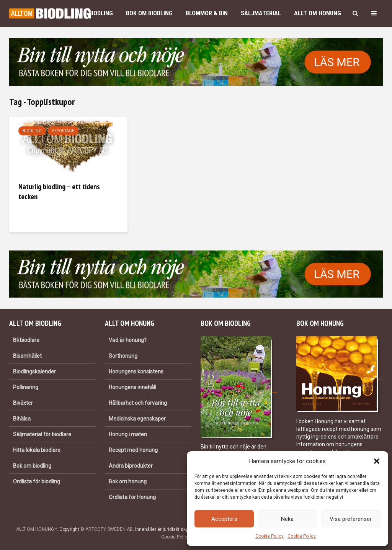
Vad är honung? (128, 340)
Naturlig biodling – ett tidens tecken (59, 192)
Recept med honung (133, 450)
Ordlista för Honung (132, 497)
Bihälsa (22, 419)
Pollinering (26, 387)
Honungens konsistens (136, 372)
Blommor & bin (207, 13)
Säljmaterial (261, 13)
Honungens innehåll (132, 387)
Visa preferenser (351, 519)
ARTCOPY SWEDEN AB (109, 529)
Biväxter (23, 403)
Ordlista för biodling (37, 481)
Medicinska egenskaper (137, 419)
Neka (287, 519)
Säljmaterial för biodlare (42, 434)
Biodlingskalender (34, 372)
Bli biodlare (26, 340)
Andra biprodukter (131, 466)
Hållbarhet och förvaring (138, 403)
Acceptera (224, 519)
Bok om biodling (149, 13)
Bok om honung (128, 481)
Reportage (63, 131)
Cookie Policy (269, 536)
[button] (377, 461)
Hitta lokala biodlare (37, 450)
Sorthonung (123, 356)
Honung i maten (128, 434)
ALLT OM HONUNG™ (37, 529)
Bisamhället (27, 356)
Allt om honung (318, 13)
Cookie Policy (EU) (180, 537)
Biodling (101, 13)
